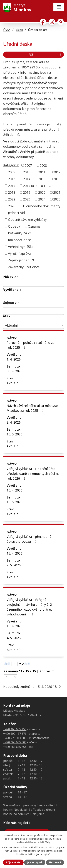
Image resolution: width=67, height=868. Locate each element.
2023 (27, 199)
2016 (57, 179)
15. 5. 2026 (14, 434)
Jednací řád (16, 213)
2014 (27, 179)
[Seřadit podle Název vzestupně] (18, 275)
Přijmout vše (13, 862)
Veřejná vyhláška (21, 247)
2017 (12, 186)
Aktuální (13, 383)
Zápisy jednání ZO (22, 260)
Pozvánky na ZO (20, 233)
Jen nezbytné (35, 862)
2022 (12, 199)
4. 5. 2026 (14, 638)
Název (10, 277)
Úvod (7, 30)
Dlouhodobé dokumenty (42, 206)
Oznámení (36, 226)
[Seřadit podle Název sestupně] (18, 276)
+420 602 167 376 (15, 734)
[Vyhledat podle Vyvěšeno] (33, 297)
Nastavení (55, 862)
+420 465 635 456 (15, 729)
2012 (57, 172)
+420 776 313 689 (15, 738)
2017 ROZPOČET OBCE (40, 186)
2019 (27, 192)
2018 (12, 192)
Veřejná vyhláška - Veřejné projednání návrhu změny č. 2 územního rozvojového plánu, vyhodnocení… (29, 607)
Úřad (19, 30)
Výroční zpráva (19, 253)
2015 (42, 179)
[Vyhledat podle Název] (33, 283)
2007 (28, 165)
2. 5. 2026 (14, 565)
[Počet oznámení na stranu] (11, 677)
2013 (12, 179)
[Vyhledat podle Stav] (33, 325)
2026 (12, 206)
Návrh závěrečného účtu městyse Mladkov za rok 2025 (32, 408)
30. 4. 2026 (14, 371)
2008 (43, 165)
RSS (45, 55)
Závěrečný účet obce (24, 267)
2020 (42, 192)
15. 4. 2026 (14, 490)
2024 (42, 199)
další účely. (45, 842)
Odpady (14, 226)
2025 (57, 199)
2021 (57, 192)
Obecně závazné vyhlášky (27, 220)
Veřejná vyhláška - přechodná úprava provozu (29, 539)
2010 (27, 172)
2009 (12, 172)
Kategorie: (11, 165)
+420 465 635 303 (15, 742)
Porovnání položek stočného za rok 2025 (31, 345)
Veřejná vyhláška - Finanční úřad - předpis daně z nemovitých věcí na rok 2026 (33, 474)
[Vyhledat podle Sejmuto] (33, 311)
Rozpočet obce (19, 240)
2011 (42, 172)
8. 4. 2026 (14, 422)
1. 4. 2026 (14, 359)
